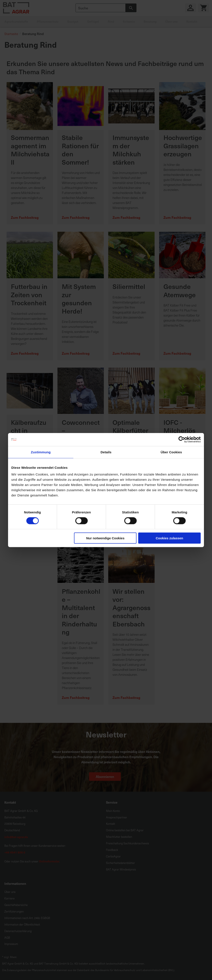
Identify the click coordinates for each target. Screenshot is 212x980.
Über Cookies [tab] (171, 452)
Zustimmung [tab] (41, 452)
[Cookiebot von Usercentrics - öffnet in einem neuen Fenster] (182, 439)
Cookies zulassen (170, 538)
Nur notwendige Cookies (105, 538)
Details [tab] (106, 452)
